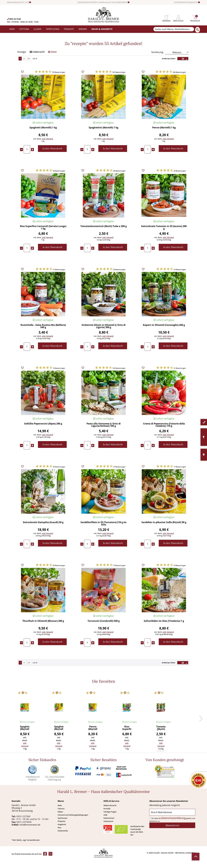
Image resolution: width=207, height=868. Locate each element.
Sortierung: (157, 60)
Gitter (53, 60)
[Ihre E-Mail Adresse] (172, 820)
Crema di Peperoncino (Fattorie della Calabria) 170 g (164, 433)
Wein (60, 814)
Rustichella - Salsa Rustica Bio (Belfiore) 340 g (43, 334)
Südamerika (63, 839)
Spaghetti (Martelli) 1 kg (43, 136)
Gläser (60, 820)
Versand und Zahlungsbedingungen (73, 823)
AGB (105, 823)
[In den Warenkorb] (52, 157)
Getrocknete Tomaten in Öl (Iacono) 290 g (164, 236)
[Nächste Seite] (24, 67)
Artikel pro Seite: (169, 67)
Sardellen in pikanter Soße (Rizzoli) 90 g (164, 531)
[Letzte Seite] (29, 67)
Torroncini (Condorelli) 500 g (104, 629)
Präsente (61, 829)
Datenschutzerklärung (173, 826)
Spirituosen (63, 826)
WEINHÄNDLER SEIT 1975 (19, 2)
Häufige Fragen (110, 820)
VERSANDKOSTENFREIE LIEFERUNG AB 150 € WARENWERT (103, 2)
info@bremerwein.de (30, 833)
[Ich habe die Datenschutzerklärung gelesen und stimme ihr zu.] (150, 826)
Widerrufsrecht (110, 814)
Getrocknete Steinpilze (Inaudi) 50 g (43, 531)
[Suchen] (198, 30)
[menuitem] (166, 17)
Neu (59, 836)
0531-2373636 (24, 830)
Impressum (108, 829)
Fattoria (61, 817)
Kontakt (107, 817)
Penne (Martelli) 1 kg (164, 136)
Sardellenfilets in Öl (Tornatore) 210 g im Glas (103, 532)
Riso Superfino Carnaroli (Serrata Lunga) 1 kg (43, 236)
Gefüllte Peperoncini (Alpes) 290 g (43, 432)
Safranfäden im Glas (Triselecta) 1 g (164, 629)
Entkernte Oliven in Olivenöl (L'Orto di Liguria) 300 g (104, 334)
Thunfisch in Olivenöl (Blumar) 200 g (43, 629)
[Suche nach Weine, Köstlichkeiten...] (174, 29)
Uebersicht (37, 60)
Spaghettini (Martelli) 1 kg (103, 136)
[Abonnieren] (172, 833)
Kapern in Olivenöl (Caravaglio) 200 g (164, 333)
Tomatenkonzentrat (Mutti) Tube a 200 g (103, 235)
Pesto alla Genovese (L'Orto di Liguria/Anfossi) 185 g (104, 433)
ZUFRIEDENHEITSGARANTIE (187, 2)
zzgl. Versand (48, 147)
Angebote (62, 833)
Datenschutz (109, 826)
